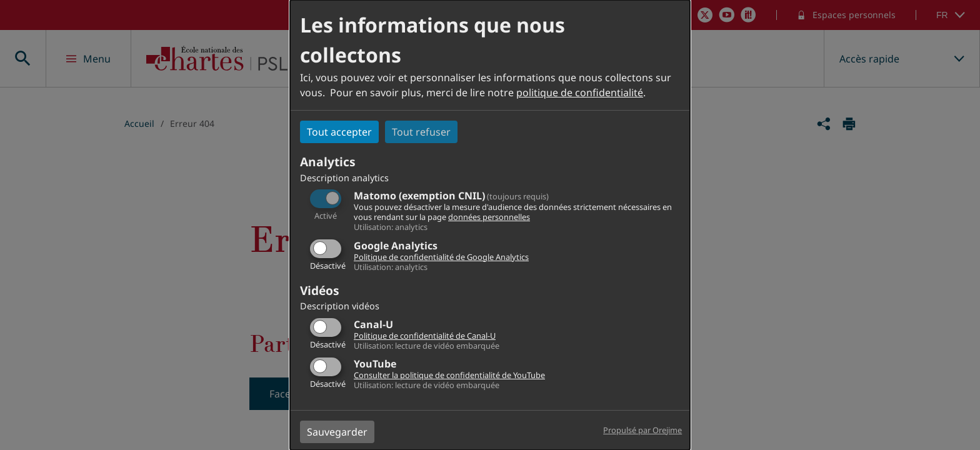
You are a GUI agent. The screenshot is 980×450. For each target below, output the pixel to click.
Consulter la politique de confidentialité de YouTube (449, 375)
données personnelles (489, 217)
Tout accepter (339, 132)
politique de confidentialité (580, 92)
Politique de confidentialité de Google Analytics (441, 257)
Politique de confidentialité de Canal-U (425, 336)
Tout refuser (421, 132)
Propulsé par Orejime (642, 430)
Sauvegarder (337, 432)
